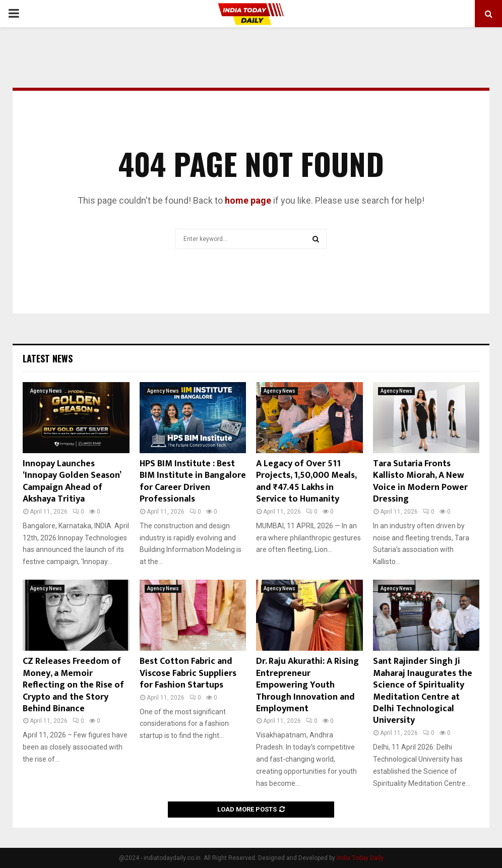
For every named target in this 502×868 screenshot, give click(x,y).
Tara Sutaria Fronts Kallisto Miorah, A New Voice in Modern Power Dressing (420, 481)
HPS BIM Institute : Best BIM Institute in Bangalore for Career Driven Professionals (193, 481)
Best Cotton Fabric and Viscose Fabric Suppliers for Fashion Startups (188, 673)
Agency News (46, 391)
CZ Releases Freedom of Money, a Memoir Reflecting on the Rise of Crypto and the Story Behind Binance (73, 685)
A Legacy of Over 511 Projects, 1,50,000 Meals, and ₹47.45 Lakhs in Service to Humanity (306, 481)
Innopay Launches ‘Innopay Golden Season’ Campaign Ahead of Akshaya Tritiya (72, 481)
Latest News (48, 358)
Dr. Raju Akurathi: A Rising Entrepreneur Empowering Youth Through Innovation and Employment (307, 685)
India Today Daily (360, 858)
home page (248, 200)
